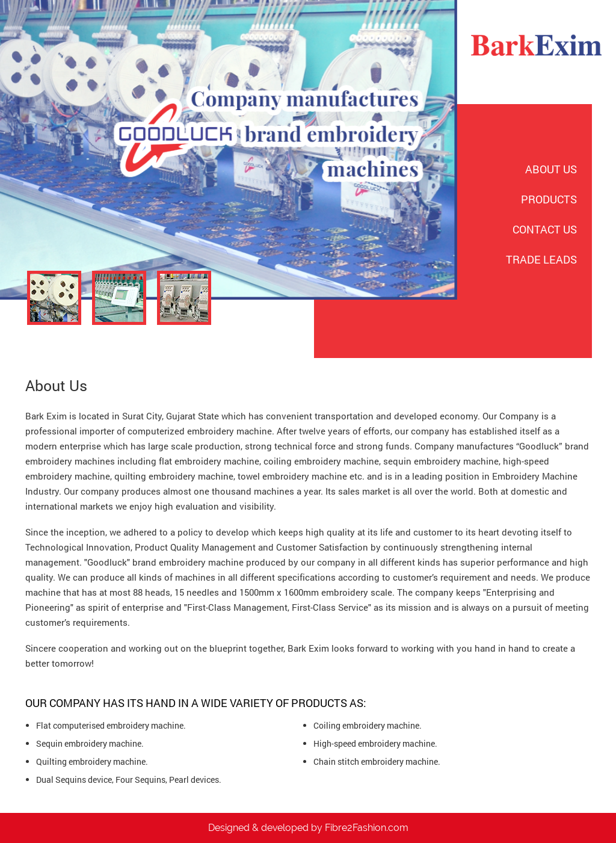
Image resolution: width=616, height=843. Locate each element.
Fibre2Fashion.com (367, 828)
